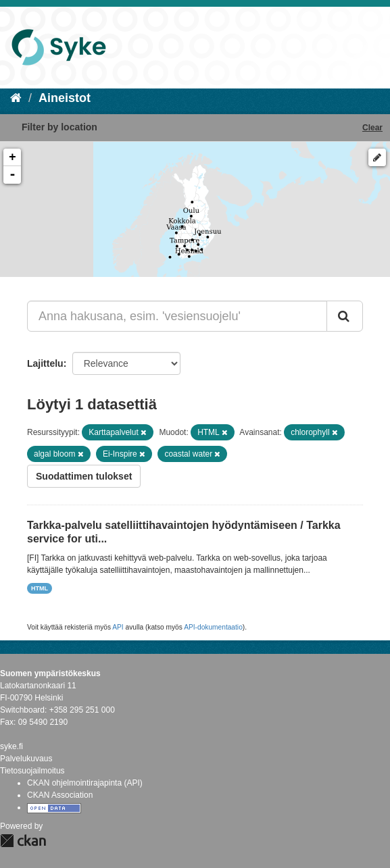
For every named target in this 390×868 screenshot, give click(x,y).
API (118, 627)
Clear (372, 128)
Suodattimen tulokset (84, 476)
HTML (40, 588)
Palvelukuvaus (26, 759)
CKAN (23, 841)
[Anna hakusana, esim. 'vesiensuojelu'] (177, 316)
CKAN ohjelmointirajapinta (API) (85, 783)
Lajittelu (45, 363)
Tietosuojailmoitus (32, 771)
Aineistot (65, 98)
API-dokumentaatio (213, 627)
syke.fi (11, 746)
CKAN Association (60, 795)
